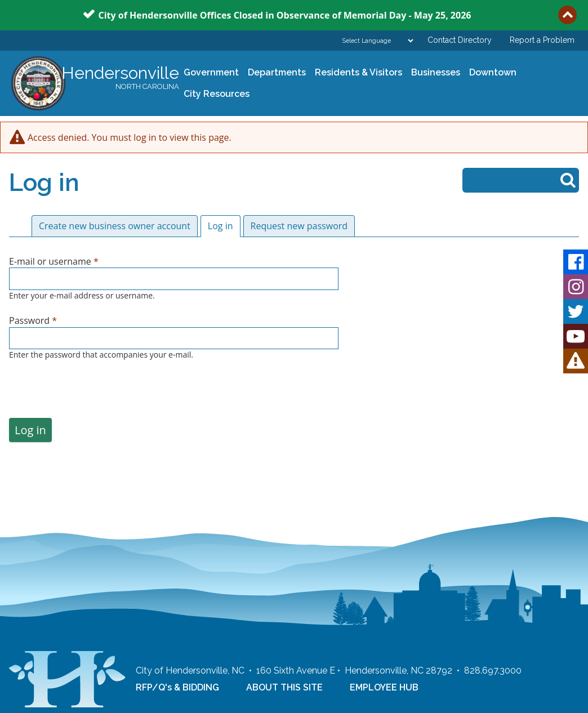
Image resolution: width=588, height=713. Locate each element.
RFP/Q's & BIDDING (177, 687)
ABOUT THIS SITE (284, 687)
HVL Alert (576, 361)
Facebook (576, 262)
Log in (224, 226)
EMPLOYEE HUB (384, 687)
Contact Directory (460, 40)
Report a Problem (542, 40)
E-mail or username (54, 261)
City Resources (217, 94)
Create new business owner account (115, 226)
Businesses (433, 73)
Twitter (576, 311)
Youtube (576, 336)
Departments (275, 73)
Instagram (576, 287)
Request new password (299, 226)
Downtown (491, 73)
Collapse (567, 15)
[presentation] (95, 396)
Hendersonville (120, 78)
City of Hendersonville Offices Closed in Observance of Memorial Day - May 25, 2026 (285, 15)
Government (209, 73)
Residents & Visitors (356, 73)
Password (33, 320)
